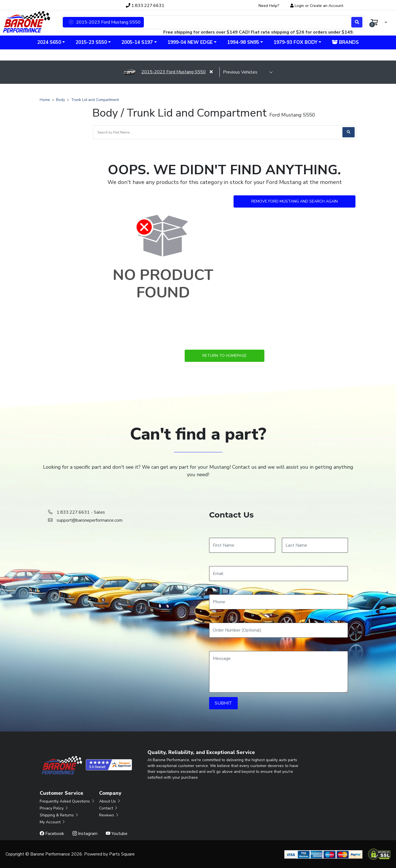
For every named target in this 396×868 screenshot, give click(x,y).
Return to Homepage (225, 356)
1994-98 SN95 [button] (243, 42)
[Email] (279, 574)
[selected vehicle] (246, 72)
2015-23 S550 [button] (91, 42)
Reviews (109, 815)
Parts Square (122, 854)
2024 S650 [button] (49, 42)
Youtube (117, 834)
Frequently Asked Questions (67, 801)
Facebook (52, 834)
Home (45, 100)
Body (61, 100)
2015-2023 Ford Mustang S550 (165, 72)
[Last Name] (315, 545)
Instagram (85, 834)
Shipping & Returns (59, 815)
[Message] (279, 672)
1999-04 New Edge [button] (190, 42)
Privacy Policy (54, 808)
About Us (110, 801)
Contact (109, 808)
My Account (53, 822)
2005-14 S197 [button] (137, 42)
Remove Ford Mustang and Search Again (295, 201)
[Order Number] (279, 630)
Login (299, 6)
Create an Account (327, 6)
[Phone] (279, 602)
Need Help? (269, 6)
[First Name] (242, 545)
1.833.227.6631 (145, 6)
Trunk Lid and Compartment (95, 100)
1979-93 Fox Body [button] (295, 42)
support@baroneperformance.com (90, 520)
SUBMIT (223, 703)
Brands (345, 42)
